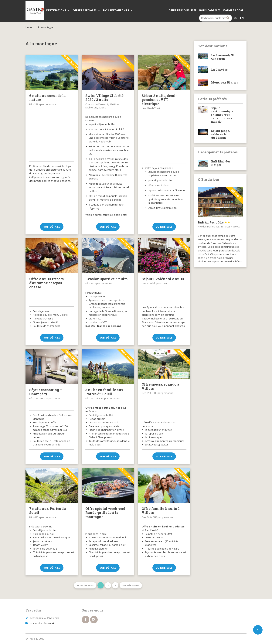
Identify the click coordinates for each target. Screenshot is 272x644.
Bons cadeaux (210, 10)
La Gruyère (219, 70)
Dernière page (131, 585)
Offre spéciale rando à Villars (160, 386)
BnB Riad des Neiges (221, 163)
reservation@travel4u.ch (44, 623)
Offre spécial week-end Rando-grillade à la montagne (105, 513)
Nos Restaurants (118, 10)
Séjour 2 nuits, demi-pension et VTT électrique (159, 100)
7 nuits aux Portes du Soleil (48, 511)
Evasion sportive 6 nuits (106, 279)
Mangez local (233, 10)
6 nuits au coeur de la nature (48, 98)
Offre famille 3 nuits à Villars (161, 511)
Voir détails (52, 227)
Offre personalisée (182, 10)
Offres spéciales (87, 10)
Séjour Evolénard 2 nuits (163, 279)
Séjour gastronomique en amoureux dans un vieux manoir (222, 115)
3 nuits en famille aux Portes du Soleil (104, 392)
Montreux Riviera (225, 82)
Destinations (58, 10)
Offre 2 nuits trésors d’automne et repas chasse (46, 283)
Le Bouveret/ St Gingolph (223, 57)
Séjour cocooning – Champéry (46, 392)
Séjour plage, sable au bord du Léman (221, 134)
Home (29, 27)
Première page (85, 585)
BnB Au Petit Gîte (214, 222)
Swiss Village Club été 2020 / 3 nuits (104, 98)
